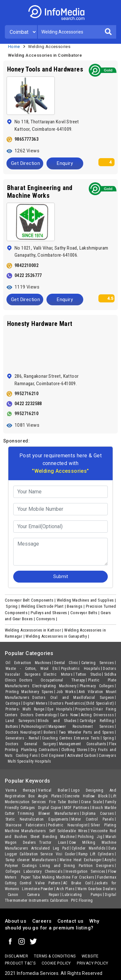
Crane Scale (91, 802)
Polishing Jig (90, 837)
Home (14, 47)
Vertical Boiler (53, 790)
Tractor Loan (53, 842)
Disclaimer (16, 956)
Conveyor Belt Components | (31, 600)
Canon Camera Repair (34, 895)
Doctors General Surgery (31, 744)
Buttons (12, 727)
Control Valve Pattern (40, 883)
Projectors (84, 709)
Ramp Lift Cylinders (96, 854)
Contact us (71, 921)
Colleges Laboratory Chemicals (34, 871)
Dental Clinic (66, 663)
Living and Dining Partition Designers (77, 866)
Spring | (13, 606)
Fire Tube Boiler (64, 802)
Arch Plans (66, 889)
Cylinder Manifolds (89, 848)
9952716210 (26, 394)
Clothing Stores (75, 750)
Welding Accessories (49, 47)
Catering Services (98, 663)
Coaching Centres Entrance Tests (71, 738)
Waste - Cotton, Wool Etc (32, 669)
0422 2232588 (28, 404)
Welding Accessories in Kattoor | (35, 630)
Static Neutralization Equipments (37, 819)
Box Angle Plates (45, 796)
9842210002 (26, 265)
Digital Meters (35, 703)
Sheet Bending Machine (53, 837)
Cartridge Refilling (97, 721)
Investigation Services (85, 871)
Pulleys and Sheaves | (50, 613)
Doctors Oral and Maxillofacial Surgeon (73, 698)
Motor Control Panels (93, 819)
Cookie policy (56, 963)
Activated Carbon (82, 756)
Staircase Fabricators (25, 825)
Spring (108, 738)
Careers (42, 921)
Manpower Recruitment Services (81, 727)
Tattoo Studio (88, 674)
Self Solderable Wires (68, 831)
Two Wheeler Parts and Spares (86, 732)
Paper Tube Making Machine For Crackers (58, 877)
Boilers (50, 732)
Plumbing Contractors (40, 750)
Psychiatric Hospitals (81, 669)
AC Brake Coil (77, 883)
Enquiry (65, 163)
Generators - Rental (22, 738)
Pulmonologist (33, 727)
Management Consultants (83, 744)
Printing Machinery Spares (30, 692)
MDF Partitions (77, 808)
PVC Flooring (82, 900)
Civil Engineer (53, 756)
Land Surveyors (20, 721)
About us (15, 921)
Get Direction (25, 163)
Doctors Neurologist (23, 732)
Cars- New (69, 715)
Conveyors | (47, 619)
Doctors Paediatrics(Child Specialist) (82, 703)
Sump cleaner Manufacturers (31, 860)
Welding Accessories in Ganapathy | (58, 636)
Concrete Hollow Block (86, 796)
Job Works (66, 692)
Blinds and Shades (57, 721)
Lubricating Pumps (82, 895)
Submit (61, 576)
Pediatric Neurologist (68, 825)
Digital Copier (50, 808)
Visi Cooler (66, 854)
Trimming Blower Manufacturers (48, 813)
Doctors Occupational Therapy (52, 680)
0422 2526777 (28, 275)
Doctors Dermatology (39, 715)
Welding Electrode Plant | (44, 606)
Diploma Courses (98, 813)
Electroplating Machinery (54, 686)
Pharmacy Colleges (97, 686)
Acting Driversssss (97, 715)
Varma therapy (20, 790)
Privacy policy (93, 963)
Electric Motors (58, 674)
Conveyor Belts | (86, 613)
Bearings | (76, 606)
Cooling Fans (27, 756)
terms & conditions (55, 956)
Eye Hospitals (60, 709)
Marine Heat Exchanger (81, 860)
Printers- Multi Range (25, 709)
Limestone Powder (38, 889)
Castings (13, 703)
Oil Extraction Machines (28, 663)
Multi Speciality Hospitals (29, 761)
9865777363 (26, 139)
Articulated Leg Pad (50, 848)
